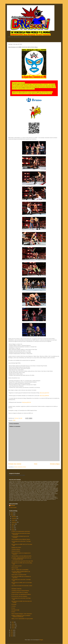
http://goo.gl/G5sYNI (27, 402)
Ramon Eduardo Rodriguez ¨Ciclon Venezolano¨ (22, 614)
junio (13, 528)
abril (13, 622)
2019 (12, 513)
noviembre (14, 518)
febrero (13, 626)
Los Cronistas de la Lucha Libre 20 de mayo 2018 (22, 561)
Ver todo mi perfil (13, 507)
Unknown (13, 505)
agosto (13, 524)
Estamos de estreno (16, 551)
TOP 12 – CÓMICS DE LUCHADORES (20, 570)
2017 (12, 630)
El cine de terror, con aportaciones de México (21, 594)
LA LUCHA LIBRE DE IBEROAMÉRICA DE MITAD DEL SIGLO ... (21, 572)
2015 (12, 634)
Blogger (41, 640)
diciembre (14, 517)
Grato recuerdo (15, 568)
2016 (12, 632)
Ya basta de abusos (16, 549)
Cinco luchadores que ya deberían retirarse (21, 539)
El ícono (13, 608)
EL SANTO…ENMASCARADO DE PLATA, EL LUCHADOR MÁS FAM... (21, 559)
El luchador (14, 604)
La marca (14, 606)
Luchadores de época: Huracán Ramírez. (20, 591)
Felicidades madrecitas (16, 589)
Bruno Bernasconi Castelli (14, 475)
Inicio (36, 464)
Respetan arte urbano (16, 547)
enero (13, 628)
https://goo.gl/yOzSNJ (44, 393)
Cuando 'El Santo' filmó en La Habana (20, 592)
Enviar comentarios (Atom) (20, 467)
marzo (13, 624)
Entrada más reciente (15, 464)
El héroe (13, 612)
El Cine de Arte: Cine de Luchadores (19, 596)
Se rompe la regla (15, 610)
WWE (14, 420)
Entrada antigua (55, 464)
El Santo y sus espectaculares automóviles (21, 531)
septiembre (14, 522)
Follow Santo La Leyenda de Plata (19, 575)
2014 (12, 636)
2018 (12, 515)
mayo (13, 530)
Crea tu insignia (22, 475)
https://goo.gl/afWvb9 (44, 396)
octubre (14, 520)
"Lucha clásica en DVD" (17, 566)
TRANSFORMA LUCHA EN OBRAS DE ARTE (21, 556)
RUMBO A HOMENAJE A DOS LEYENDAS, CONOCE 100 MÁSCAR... (21, 616)
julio (13, 526)
